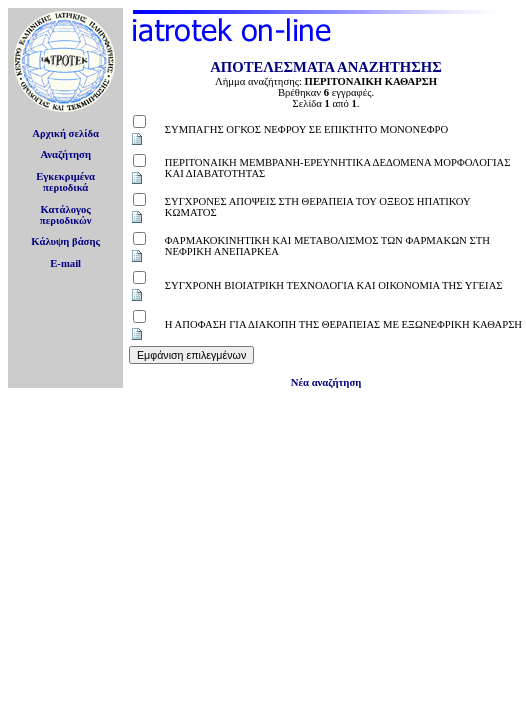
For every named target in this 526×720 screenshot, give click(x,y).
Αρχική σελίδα (65, 133)
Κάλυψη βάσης (65, 241)
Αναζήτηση (65, 154)
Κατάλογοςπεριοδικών (66, 215)
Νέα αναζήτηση (326, 382)
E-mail (65, 263)
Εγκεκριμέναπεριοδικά (65, 182)
